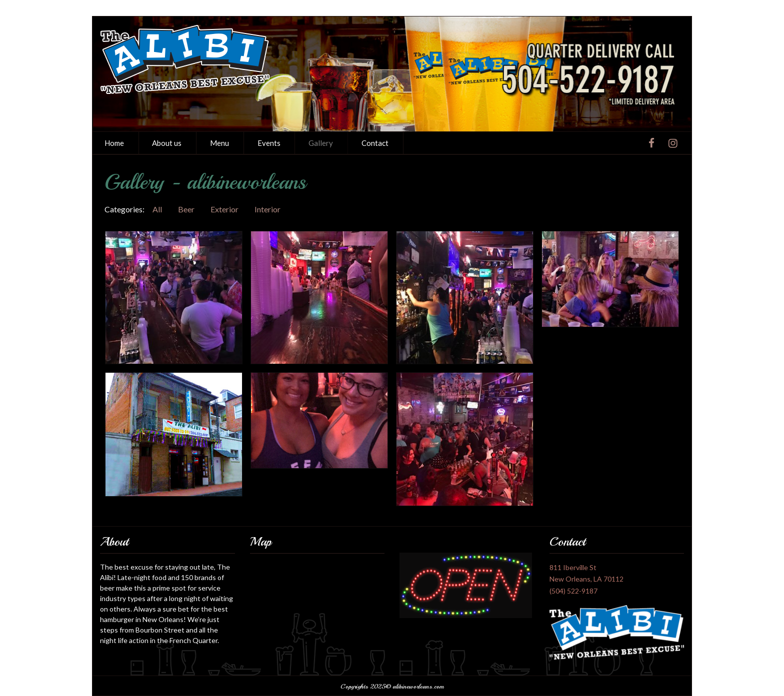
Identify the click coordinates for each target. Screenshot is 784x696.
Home (114, 143)
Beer (186, 209)
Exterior (224, 209)
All (157, 209)
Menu (219, 143)
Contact (375, 143)
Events (269, 143)
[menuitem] (114, 143)
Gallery (321, 143)
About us (167, 143)
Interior (267, 209)
